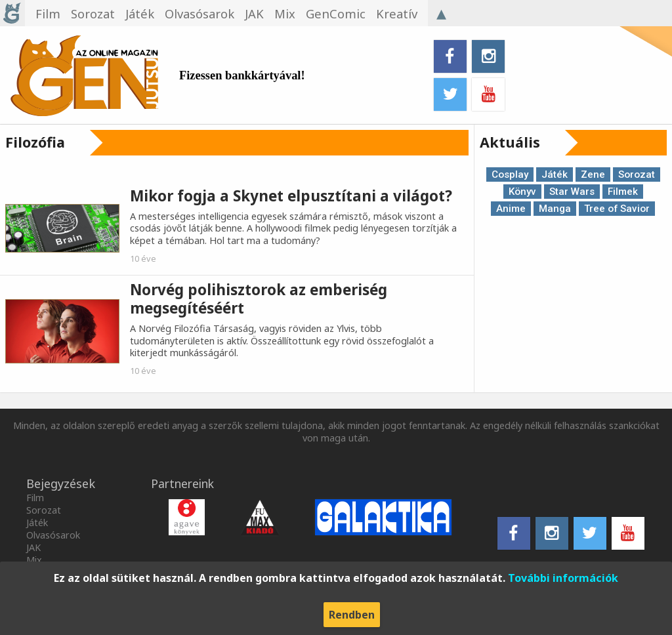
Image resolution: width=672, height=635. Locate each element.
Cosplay (510, 174)
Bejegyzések (61, 483)
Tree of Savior (617, 209)
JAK (33, 547)
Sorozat (637, 174)
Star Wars (572, 192)
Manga (555, 209)
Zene (593, 174)
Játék (555, 174)
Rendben (352, 615)
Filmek (623, 192)
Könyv (522, 192)
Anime (511, 209)
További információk (563, 578)
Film (35, 498)
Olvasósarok (53, 535)
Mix (34, 560)
